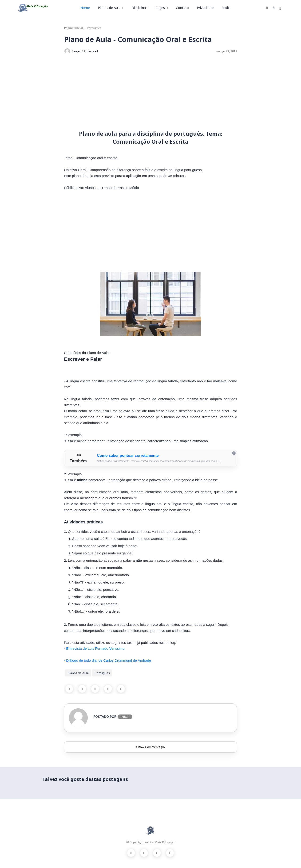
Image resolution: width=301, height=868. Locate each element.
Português (94, 28)
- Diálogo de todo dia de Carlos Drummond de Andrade (107, 660)
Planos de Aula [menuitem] (109, 8)
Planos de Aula (78, 673)
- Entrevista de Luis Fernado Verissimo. (95, 648)
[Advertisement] (150, 92)
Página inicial (73, 28)
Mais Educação (165, 842)
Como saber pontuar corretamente (128, 455)
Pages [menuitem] (160, 8)
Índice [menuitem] (227, 8)
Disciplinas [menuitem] (139, 8)
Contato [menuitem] (182, 8)
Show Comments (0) (150, 747)
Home (85, 8)
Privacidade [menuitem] (206, 8)
